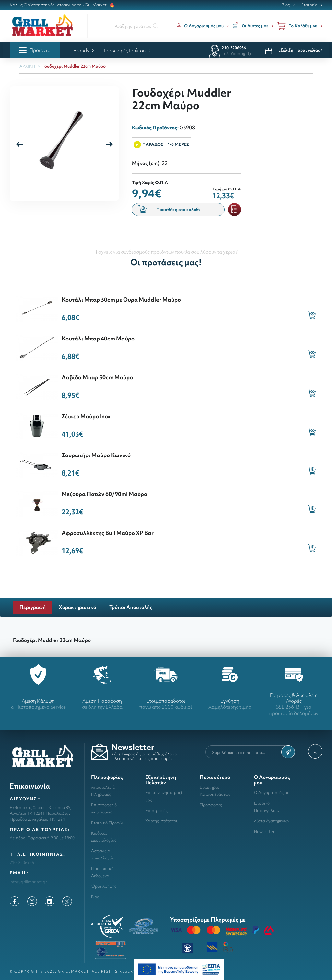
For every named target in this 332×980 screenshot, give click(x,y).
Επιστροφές (156, 810)
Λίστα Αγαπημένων (272, 821)
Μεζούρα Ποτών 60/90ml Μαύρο (104, 494)
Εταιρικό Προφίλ (107, 823)
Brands (83, 50)
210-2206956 (234, 48)
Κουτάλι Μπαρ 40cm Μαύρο (98, 338)
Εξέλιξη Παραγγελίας (300, 50)
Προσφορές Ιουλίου (126, 50)
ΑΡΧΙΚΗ (27, 66)
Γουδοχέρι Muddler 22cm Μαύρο (74, 66)
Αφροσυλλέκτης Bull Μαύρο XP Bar (108, 533)
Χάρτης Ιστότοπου (162, 821)
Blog (286, 5)
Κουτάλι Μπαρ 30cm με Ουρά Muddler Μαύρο (121, 300)
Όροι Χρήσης (104, 886)
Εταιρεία (309, 5)
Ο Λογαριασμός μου (273, 793)
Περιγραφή (33, 607)
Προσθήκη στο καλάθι (169, 209)
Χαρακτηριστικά (77, 607)
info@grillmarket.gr (28, 882)
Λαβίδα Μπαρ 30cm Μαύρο (97, 377)
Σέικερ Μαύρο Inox (86, 416)
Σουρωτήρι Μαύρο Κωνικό (96, 455)
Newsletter (264, 831)
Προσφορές (211, 805)
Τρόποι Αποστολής (131, 607)
